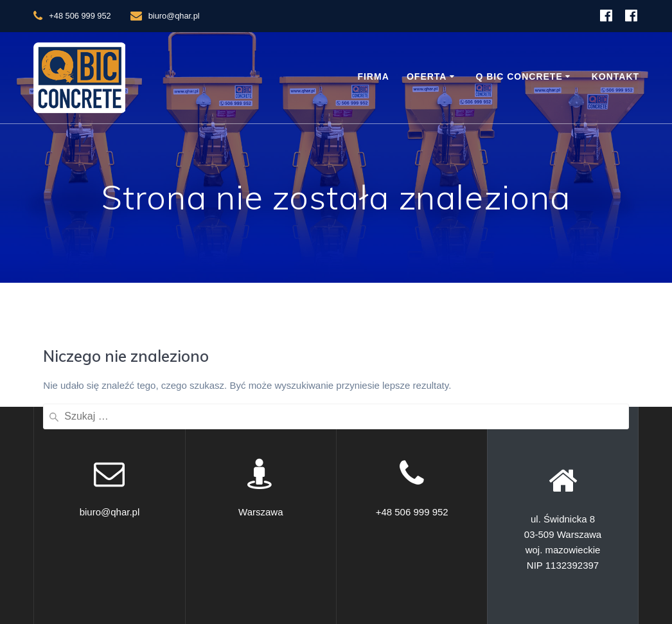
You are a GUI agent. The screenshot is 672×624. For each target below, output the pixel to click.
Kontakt (615, 76)
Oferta (427, 76)
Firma (373, 76)
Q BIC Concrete (519, 76)
